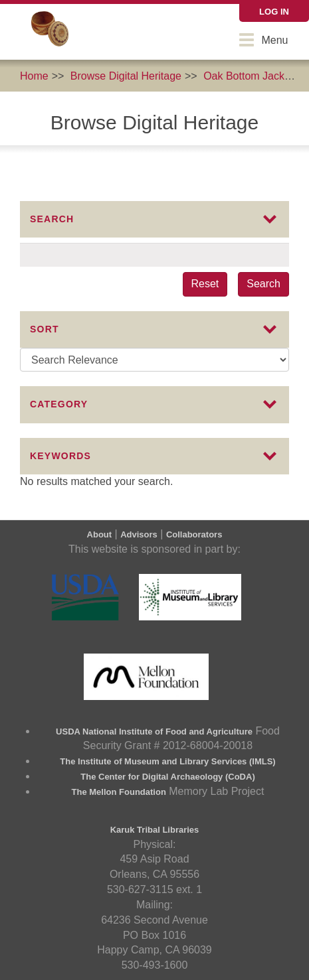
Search (263, 284)
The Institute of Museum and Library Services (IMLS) (167, 761)
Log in (274, 12)
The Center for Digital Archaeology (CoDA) (167, 777)
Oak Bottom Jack (244, 76)
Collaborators (194, 534)
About (100, 534)
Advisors (139, 534)
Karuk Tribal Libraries (155, 830)
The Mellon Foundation (119, 792)
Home (34, 76)
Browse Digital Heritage (126, 76)
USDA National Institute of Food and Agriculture (154, 732)
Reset (205, 284)
